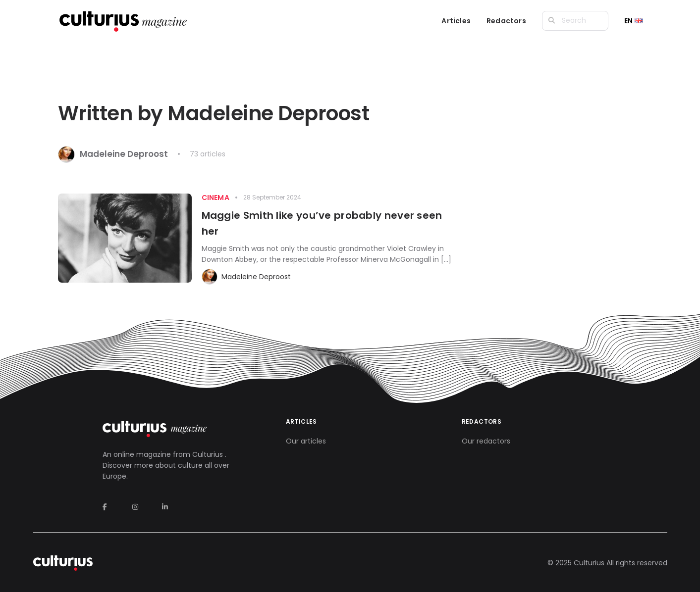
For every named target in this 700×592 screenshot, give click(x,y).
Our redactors (486, 441)
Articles (456, 21)
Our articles (306, 441)
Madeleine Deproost (256, 277)
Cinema (215, 197)
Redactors (506, 21)
